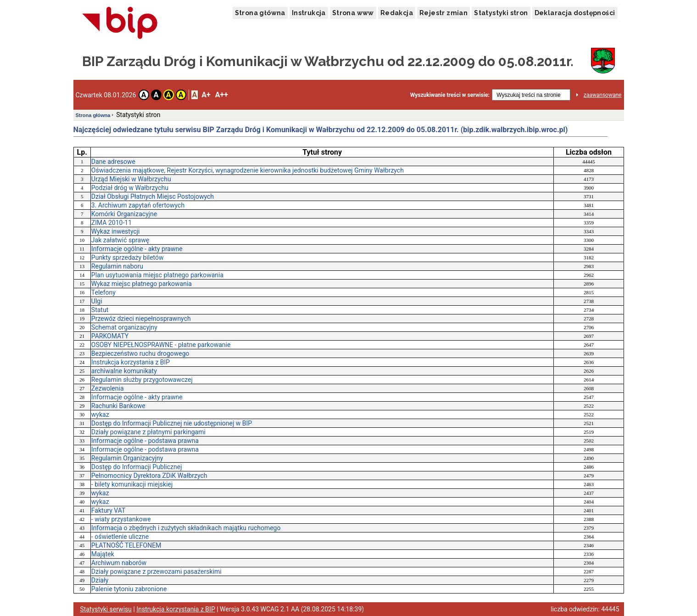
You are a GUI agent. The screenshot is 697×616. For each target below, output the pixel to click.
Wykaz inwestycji (116, 231)
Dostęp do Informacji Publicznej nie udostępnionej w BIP (172, 423)
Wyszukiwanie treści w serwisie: (450, 95)
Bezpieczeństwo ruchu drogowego (140, 353)
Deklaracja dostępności (575, 13)
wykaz (100, 414)
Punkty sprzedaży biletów (128, 258)
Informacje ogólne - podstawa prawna (145, 441)
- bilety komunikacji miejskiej (132, 484)
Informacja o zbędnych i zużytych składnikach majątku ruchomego (186, 528)
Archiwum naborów (119, 563)
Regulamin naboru (117, 266)
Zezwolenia (108, 388)
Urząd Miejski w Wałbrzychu (131, 179)
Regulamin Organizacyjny (127, 458)
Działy (100, 580)
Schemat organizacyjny (124, 327)
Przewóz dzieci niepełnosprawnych (141, 319)
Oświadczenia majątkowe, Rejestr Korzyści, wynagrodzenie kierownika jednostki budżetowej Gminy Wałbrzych (248, 170)
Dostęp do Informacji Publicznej (137, 467)
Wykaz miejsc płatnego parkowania (142, 284)
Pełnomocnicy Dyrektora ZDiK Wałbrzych (149, 476)
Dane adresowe (113, 162)
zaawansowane (603, 95)
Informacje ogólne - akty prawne (137, 249)
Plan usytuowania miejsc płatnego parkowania (157, 275)
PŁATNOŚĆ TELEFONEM (126, 545)
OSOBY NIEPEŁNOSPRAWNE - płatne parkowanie (161, 345)
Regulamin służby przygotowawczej (142, 380)
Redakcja (397, 13)
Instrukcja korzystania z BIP (131, 362)
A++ (222, 95)
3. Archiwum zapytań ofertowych (138, 205)
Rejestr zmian (443, 13)
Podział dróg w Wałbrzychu (130, 188)
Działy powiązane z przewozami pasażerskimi (156, 571)
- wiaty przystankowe (121, 519)
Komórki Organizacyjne (124, 214)
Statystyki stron (501, 13)
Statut (100, 310)
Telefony (103, 292)
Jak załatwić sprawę (120, 240)
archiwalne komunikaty (124, 371)
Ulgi (97, 301)
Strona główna (260, 13)
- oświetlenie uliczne (120, 537)
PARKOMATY (110, 336)
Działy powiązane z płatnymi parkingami (148, 432)
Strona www (353, 13)
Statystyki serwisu (106, 609)
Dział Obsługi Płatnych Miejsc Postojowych (153, 196)
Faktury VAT (108, 510)
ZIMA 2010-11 (112, 223)
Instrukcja (309, 13)
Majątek (103, 554)
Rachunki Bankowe (118, 406)
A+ (206, 95)
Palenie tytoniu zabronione (129, 589)
